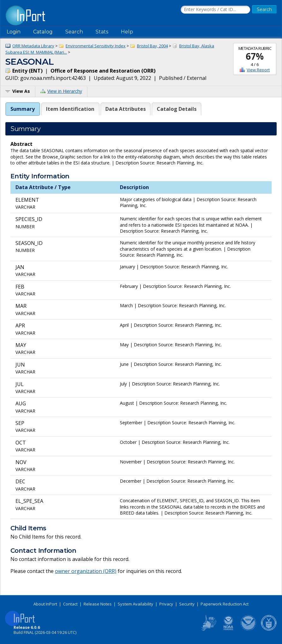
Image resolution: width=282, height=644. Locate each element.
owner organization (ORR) (86, 571)
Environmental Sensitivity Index (96, 46)
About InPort (45, 604)
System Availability (135, 604)
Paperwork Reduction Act (225, 604)
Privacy (166, 604)
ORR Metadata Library (33, 46)
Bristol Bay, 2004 (152, 46)
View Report (258, 70)
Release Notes (98, 604)
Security (187, 604)
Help (127, 32)
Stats (102, 32)
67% (255, 56)
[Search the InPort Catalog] (215, 10)
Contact (70, 604)
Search (74, 32)
